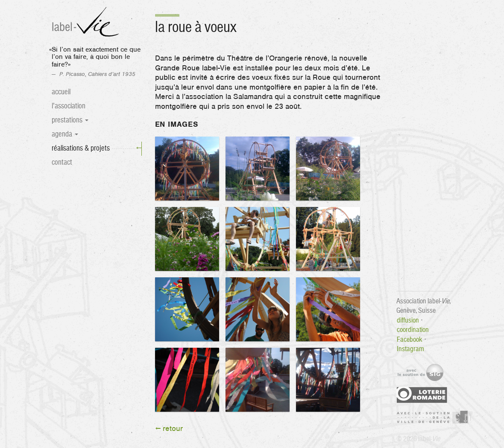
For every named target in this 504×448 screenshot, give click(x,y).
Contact (62, 162)
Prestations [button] (70, 120)
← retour (169, 429)
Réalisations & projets (97, 148)
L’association (69, 106)
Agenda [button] (65, 134)
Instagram (410, 349)
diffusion (408, 320)
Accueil (61, 92)
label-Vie (87, 22)
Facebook (410, 339)
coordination (413, 329)
